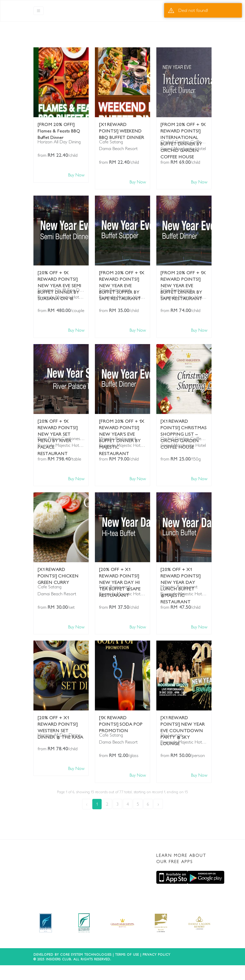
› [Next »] (158, 804)
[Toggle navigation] (38, 11)
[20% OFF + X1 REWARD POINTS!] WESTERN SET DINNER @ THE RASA (60, 721)
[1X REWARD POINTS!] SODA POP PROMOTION (121, 721)
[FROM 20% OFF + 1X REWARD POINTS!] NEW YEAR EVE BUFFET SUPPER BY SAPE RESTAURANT (122, 276)
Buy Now (76, 175)
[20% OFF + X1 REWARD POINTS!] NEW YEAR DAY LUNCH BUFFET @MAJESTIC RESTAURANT (180, 573)
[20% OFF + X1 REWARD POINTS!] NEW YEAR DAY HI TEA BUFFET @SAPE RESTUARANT (120, 573)
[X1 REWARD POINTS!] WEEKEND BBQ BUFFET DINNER (122, 128)
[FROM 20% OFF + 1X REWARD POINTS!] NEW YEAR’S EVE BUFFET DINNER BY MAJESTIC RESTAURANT (122, 425)
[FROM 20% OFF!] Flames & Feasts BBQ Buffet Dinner (59, 128)
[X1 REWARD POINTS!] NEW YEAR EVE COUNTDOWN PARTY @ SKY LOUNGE (183, 721)
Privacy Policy (156, 955)
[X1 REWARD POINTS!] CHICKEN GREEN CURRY (58, 573)
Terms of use (127, 955)
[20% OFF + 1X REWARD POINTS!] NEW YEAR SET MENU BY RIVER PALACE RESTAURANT (58, 425)
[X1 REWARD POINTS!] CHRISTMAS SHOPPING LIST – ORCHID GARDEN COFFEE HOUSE (184, 425)
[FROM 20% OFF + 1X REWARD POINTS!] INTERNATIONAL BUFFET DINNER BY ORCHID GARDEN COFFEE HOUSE (183, 128)
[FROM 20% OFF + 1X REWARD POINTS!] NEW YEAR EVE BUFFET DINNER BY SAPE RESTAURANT (183, 276)
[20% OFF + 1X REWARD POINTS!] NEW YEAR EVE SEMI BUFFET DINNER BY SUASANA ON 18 (59, 276)
